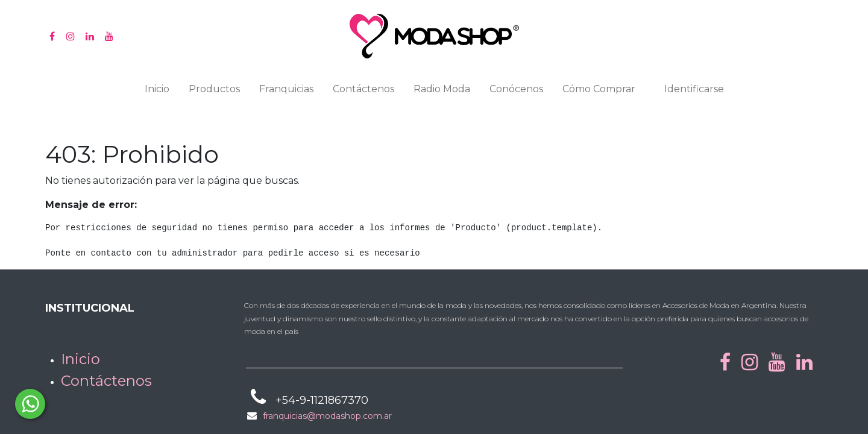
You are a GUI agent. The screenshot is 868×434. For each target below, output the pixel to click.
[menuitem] (157, 92)
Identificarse (694, 89)
